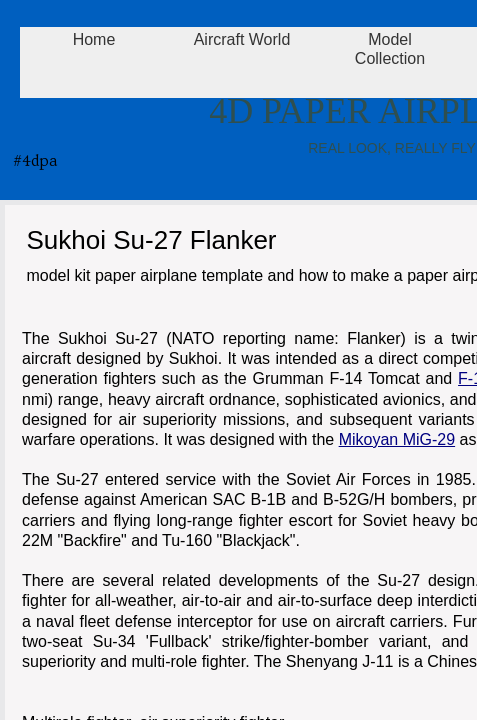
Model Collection (390, 49)
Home (94, 39)
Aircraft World (242, 39)
